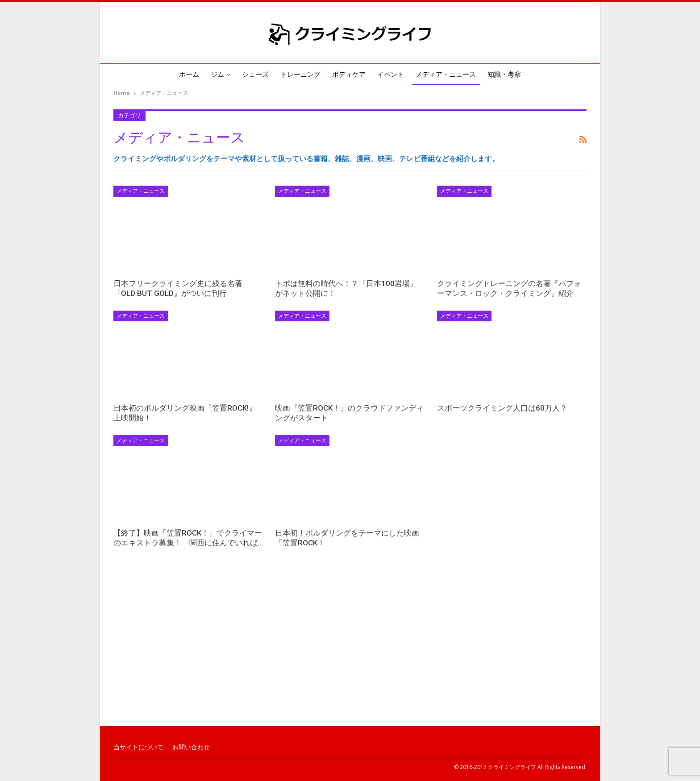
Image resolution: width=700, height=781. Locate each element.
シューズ (253, 75)
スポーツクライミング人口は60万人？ (502, 408)
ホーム (183, 75)
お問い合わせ (191, 747)
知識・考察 (510, 75)
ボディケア (350, 75)
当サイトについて (138, 747)
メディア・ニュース (450, 75)
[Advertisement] (350, 654)
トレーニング (300, 75)
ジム (213, 75)
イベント (393, 75)
